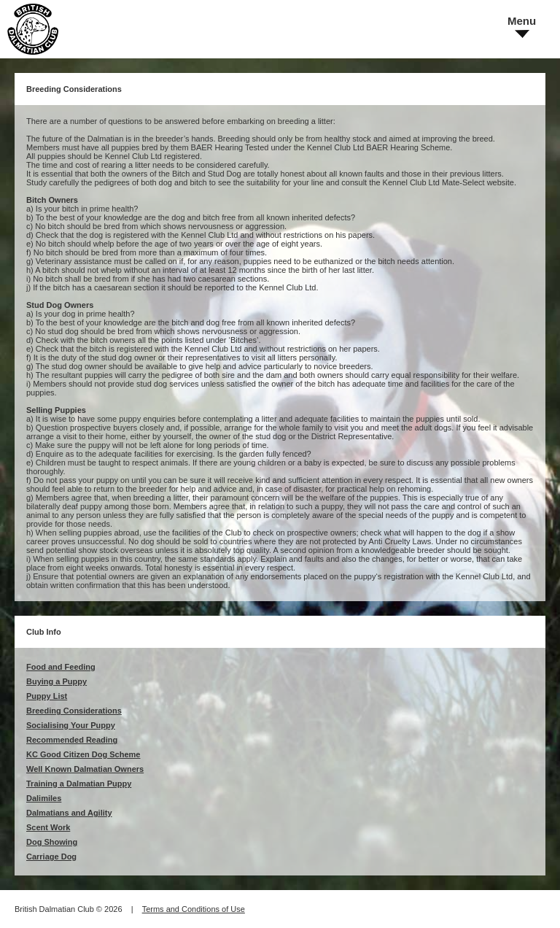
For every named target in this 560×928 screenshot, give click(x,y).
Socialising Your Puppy (71, 725)
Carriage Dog (51, 857)
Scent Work (48, 827)
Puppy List (47, 696)
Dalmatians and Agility (69, 813)
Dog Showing (52, 842)
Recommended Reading (72, 740)
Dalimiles (44, 798)
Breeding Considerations (74, 711)
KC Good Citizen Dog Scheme (83, 754)
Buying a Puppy (57, 681)
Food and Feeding (61, 667)
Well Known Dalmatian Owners (85, 769)
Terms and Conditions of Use (194, 909)
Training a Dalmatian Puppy (79, 784)
